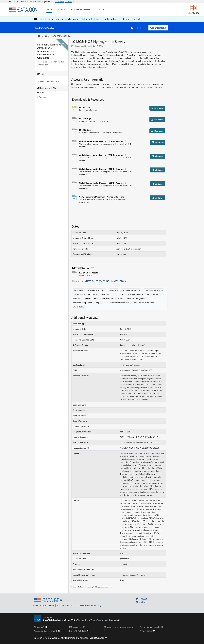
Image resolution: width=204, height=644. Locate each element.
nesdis (88, 298)
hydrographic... (108, 294)
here (110, 587)
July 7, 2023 (98, 46)
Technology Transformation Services (97, 620)
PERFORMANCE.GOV (88, 606)
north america (108, 298)
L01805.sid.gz (85, 130)
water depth (78, 307)
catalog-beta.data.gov (91, 19)
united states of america (143, 303)
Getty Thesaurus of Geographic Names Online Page (102, 197)
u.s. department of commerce (117, 303)
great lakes (93, 294)
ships (98, 303)
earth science (79, 294)
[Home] (23, 10)
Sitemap (74, 606)
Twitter (41, 93)
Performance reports (150, 627)
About (35, 606)
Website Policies (63, 606)
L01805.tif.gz (85, 119)
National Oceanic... (61, 36)
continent (114, 290)
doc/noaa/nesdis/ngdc (154, 290)
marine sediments (135, 294)
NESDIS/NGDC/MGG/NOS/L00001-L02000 (106, 281)
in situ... (121, 294)
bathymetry (78, 290)
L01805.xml (84, 107)
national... (77, 298)
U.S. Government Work (152, 87)
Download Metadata (87, 275)
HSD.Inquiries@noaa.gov (48, 81)
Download (157, 108)
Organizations (158, 28)
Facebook (42, 97)
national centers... (154, 294)
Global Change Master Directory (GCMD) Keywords (102, 141)
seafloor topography (136, 298)
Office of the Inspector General (119, 627)
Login (100, 606)
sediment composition (83, 303)
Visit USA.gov (97, 638)
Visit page (158, 142)
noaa (96, 298)
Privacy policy (146, 631)
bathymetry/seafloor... (96, 290)
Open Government (47, 606)
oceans (121, 298)
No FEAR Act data (78, 631)
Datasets (142, 28)
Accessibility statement (46, 631)
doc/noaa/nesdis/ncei (131, 290)
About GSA (39, 627)
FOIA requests (76, 627)
